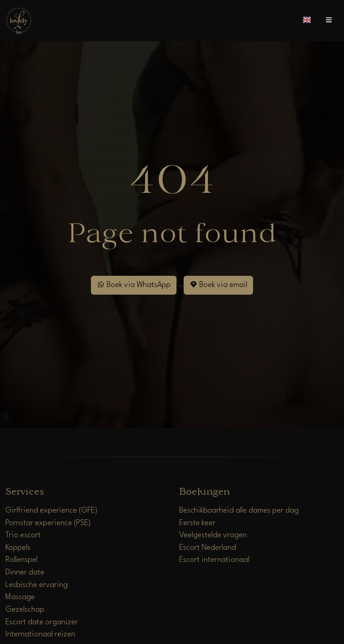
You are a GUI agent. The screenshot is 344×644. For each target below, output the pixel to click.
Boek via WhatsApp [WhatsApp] (134, 285)
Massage (20, 597)
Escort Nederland (208, 548)
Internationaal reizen (40, 634)
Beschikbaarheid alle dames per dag (239, 511)
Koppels (18, 548)
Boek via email (218, 285)
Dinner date (25, 572)
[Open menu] (329, 21)
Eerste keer (197, 523)
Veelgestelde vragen (213, 535)
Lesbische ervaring (37, 585)
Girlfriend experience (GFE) (52, 511)
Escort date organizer (42, 622)
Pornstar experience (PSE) (48, 523)
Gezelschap (25, 610)
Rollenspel (21, 560)
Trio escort (23, 535)
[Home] (19, 20)
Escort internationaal (214, 560)
